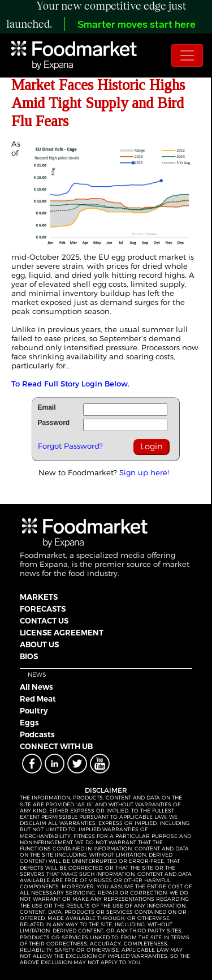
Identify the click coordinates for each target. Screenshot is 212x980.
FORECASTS (43, 609)
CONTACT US (44, 621)
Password (54, 423)
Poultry (34, 711)
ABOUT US (39, 644)
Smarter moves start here (137, 25)
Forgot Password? (70, 446)
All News (36, 687)
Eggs (29, 723)
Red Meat (38, 699)
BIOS (29, 656)
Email (47, 407)
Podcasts (37, 734)
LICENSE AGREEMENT (62, 633)
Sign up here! (144, 472)
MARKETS (39, 597)
